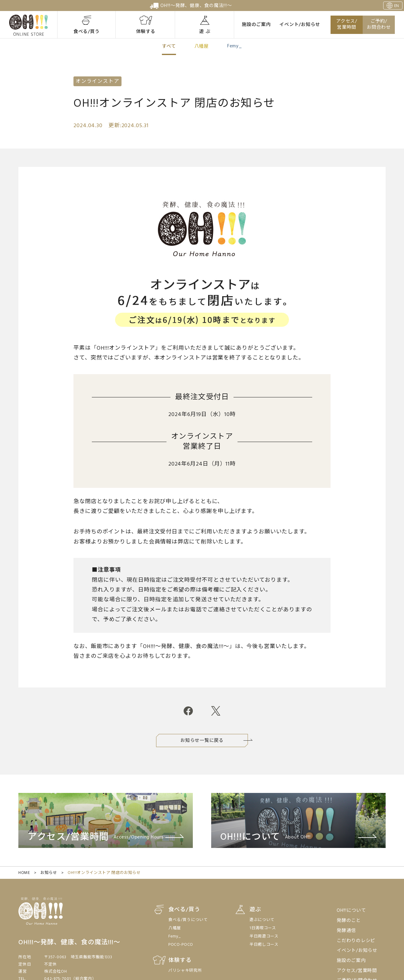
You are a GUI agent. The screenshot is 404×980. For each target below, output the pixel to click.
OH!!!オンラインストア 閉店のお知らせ (104, 873)
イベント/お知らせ (300, 25)
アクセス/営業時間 (347, 25)
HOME (24, 873)
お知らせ (49, 873)
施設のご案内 (256, 25)
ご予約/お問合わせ (379, 25)
